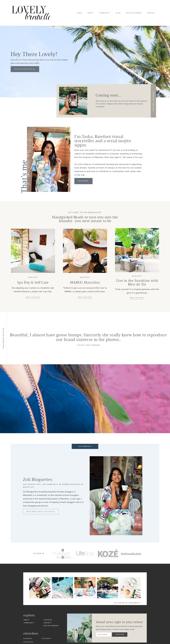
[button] (153, 101)
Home (79, 13)
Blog (118, 13)
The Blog (48, 620)
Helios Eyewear (134, 13)
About (91, 13)
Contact (151, 13)
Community (105, 13)
